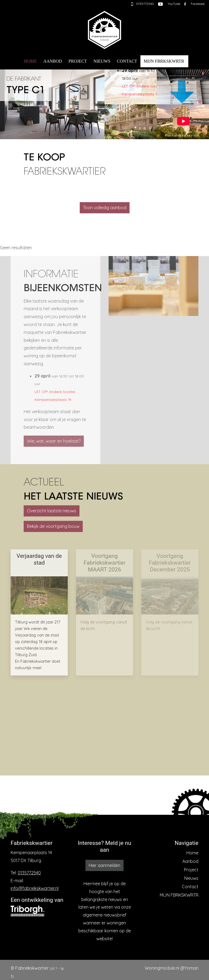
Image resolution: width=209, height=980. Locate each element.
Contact (127, 61)
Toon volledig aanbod (105, 208)
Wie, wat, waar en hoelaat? (54, 441)
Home (30, 61)
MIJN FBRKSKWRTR (164, 61)
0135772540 (29, 873)
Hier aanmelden (104, 865)
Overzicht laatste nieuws (52, 511)
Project (78, 61)
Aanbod (53, 61)
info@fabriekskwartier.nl (35, 888)
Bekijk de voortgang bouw (53, 526)
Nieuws (102, 61)
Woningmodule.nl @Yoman (172, 968)
